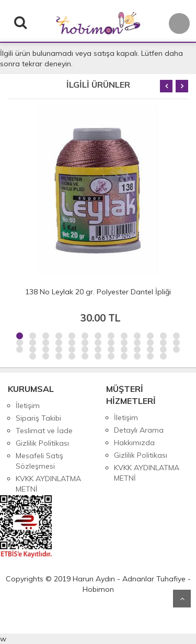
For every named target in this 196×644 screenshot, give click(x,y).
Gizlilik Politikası (42, 443)
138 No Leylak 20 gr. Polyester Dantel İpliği (98, 292)
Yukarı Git (182, 599)
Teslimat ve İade (44, 431)
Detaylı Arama (139, 430)
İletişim (28, 406)
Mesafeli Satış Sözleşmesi (39, 461)
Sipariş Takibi (38, 418)
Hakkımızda (134, 443)
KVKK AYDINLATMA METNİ (48, 484)
